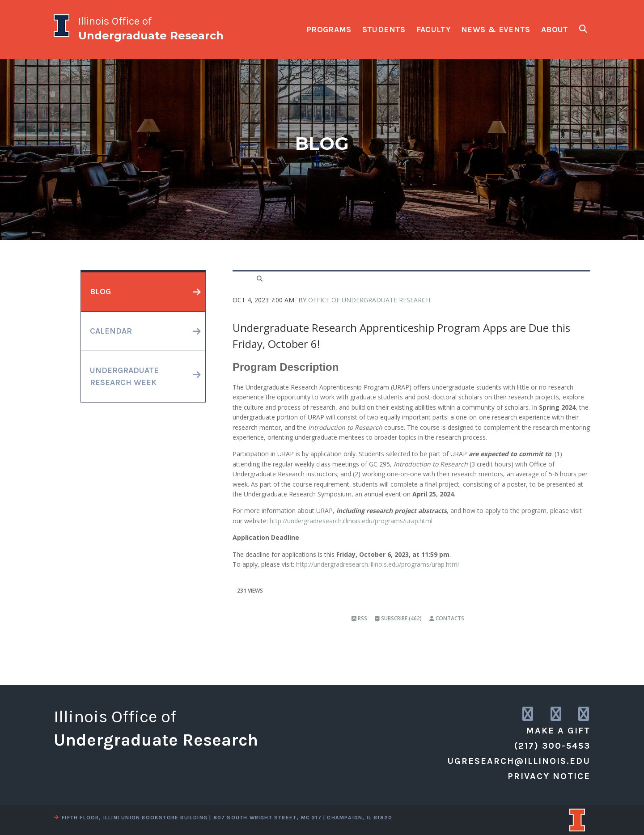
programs (329, 30)
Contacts (447, 618)
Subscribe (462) (398, 618)
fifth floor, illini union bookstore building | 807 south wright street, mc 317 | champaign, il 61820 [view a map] (223, 818)
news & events (496, 30)
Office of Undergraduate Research (369, 300)
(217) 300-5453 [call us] (552, 746)
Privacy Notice (549, 776)
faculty (434, 30)
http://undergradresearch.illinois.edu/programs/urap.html (351, 521)
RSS (359, 618)
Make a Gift (558, 731)
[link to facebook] (584, 714)
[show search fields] (583, 29)
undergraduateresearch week (124, 376)
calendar (111, 331)
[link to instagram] (528, 714)
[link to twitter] (557, 714)
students (384, 30)
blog (100, 292)
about (555, 30)
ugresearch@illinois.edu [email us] (519, 761)
